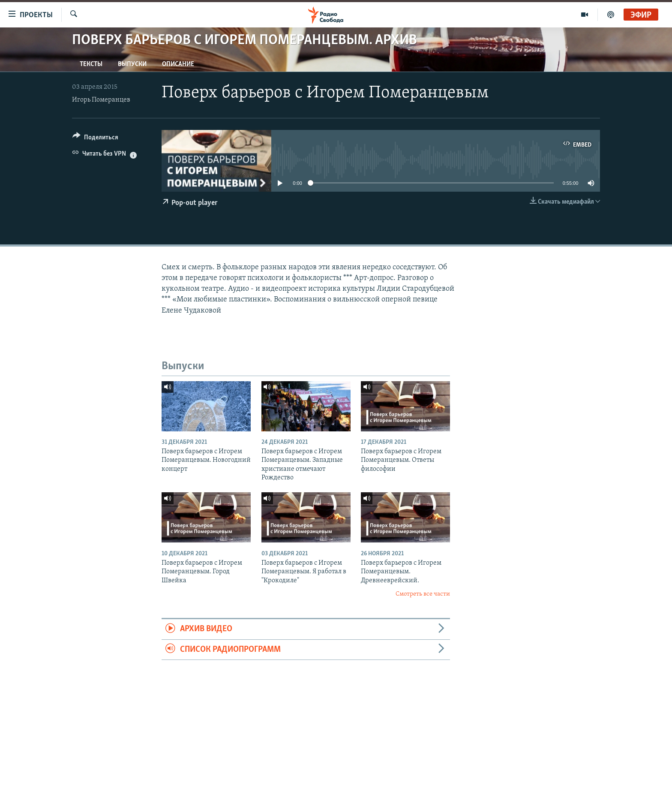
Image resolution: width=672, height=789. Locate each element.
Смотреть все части (423, 594)
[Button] (95, 139)
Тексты (91, 64)
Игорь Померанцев (101, 100)
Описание (178, 64)
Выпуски (132, 64)
